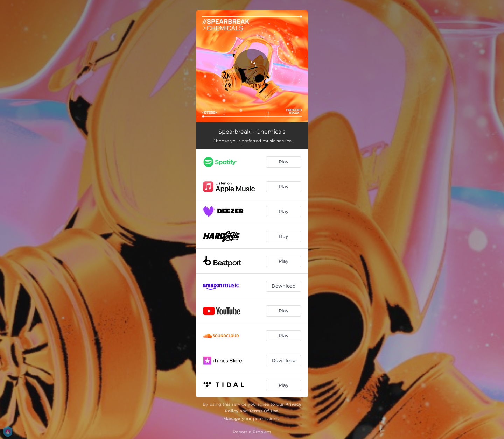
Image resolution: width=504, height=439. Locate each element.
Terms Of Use (264, 411)
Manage (232, 419)
